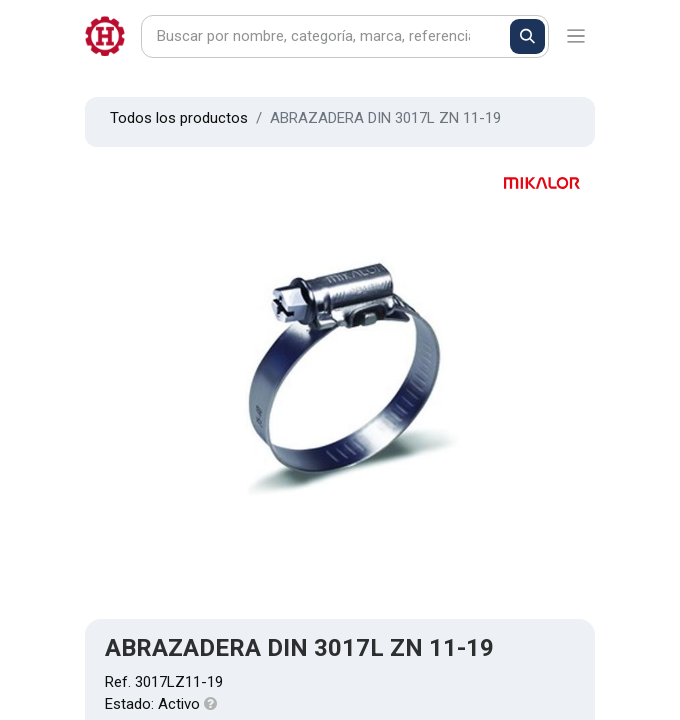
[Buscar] (527, 36)
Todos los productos (179, 118)
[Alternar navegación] (576, 36)
